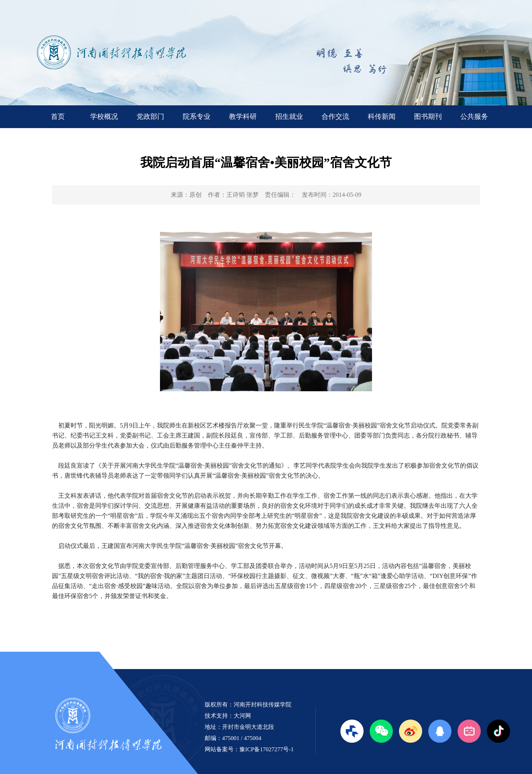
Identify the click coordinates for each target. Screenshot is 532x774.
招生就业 (289, 117)
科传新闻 (382, 117)
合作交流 (335, 117)
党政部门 (150, 117)
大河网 (242, 716)
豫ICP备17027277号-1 (267, 749)
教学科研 (243, 117)
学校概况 (104, 117)
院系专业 (197, 117)
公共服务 (474, 117)
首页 (58, 117)
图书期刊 (428, 117)
